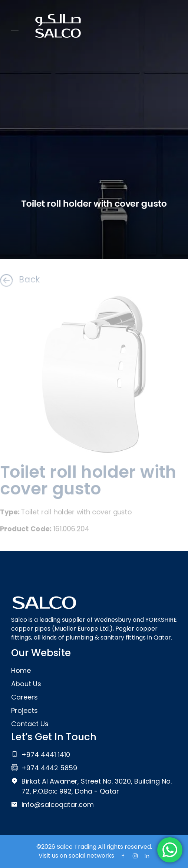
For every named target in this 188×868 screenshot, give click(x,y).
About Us (26, 684)
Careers (24, 697)
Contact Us (30, 724)
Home (21, 670)
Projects (24, 710)
